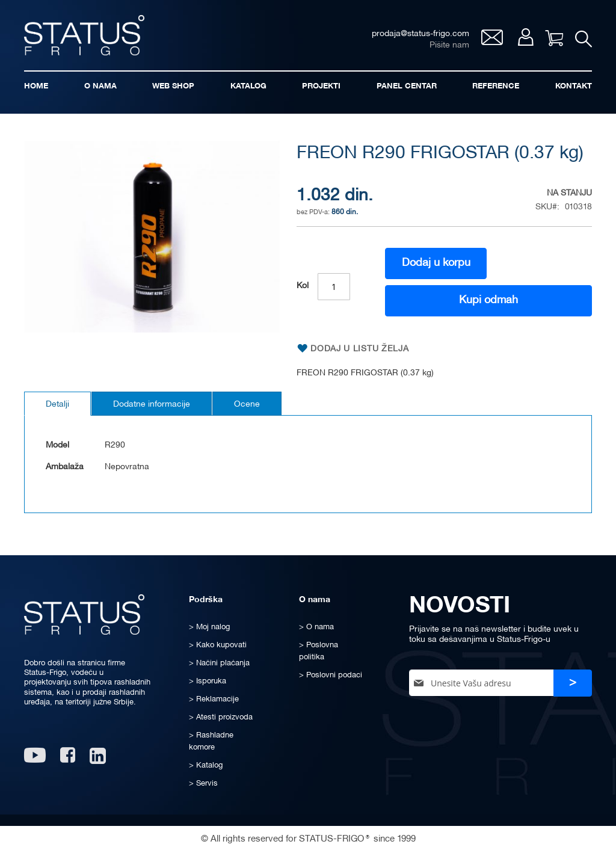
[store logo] (84, 35)
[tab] (57, 404)
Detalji (57, 405)
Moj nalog (525, 37)
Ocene (247, 405)
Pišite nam (449, 45)
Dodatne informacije (152, 405)
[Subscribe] (573, 683)
